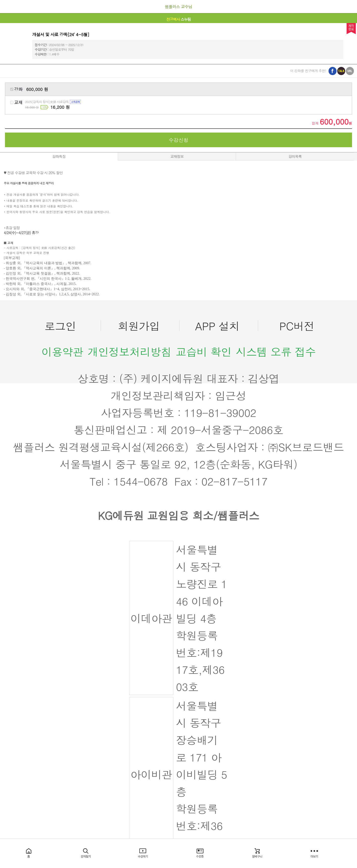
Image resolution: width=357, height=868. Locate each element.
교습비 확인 (204, 351)
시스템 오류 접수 (276, 351)
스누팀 (179, 19)
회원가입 (139, 326)
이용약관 (62, 351)
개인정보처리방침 (129, 351)
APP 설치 (217, 326)
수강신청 (178, 140)
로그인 (60, 326)
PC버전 (297, 326)
